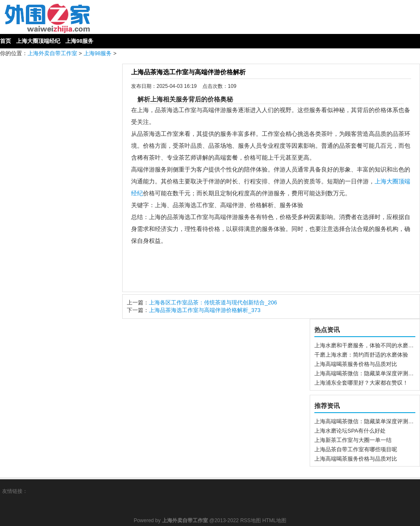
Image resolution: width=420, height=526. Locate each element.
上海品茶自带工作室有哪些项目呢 (356, 449)
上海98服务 (98, 53)
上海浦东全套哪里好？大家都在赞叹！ (361, 383)
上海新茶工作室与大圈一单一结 (353, 440)
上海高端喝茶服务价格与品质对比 (356, 364)
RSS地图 (251, 520)
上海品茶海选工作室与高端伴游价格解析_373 (205, 310)
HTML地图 (274, 520)
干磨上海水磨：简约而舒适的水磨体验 (361, 355)
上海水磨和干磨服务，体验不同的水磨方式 (367, 345)
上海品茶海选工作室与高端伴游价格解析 (188, 72)
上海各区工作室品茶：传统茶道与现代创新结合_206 (213, 302)
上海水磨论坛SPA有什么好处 (350, 431)
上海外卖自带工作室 (52, 53)
